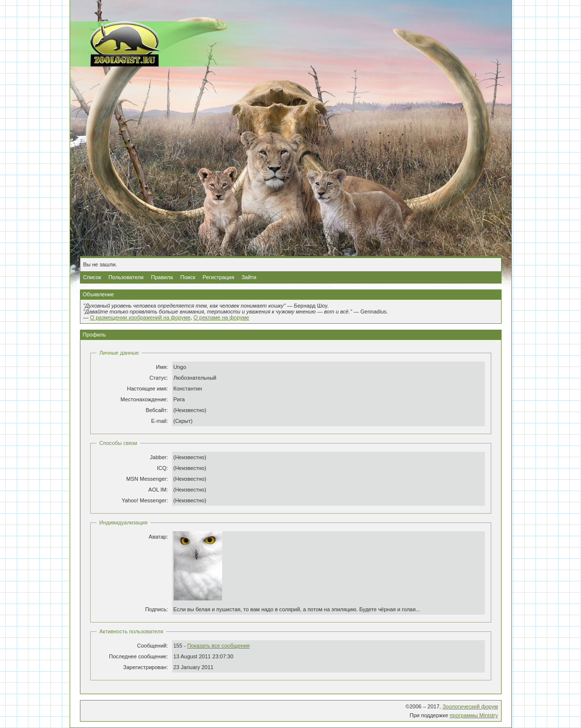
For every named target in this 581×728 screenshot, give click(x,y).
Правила (162, 277)
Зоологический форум (470, 706)
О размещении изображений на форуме (140, 317)
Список (92, 277)
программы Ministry (474, 715)
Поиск (188, 277)
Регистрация (218, 277)
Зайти (249, 277)
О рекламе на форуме (222, 317)
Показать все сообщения (219, 646)
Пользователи (126, 277)
